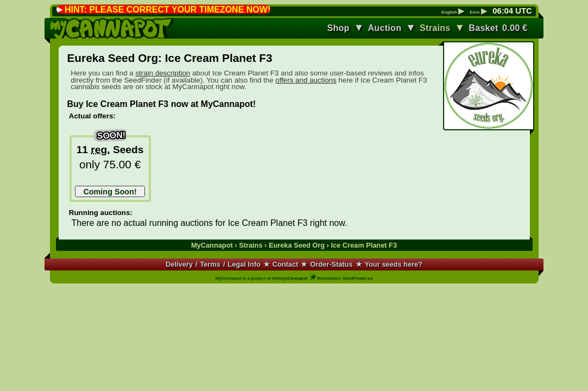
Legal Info (244, 264)
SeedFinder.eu (358, 278)
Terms (210, 264)
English (453, 12)
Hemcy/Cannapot (290, 278)
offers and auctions (306, 80)
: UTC (512, 11)
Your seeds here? (393, 264)
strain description (163, 73)
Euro (478, 12)
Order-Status (331, 264)
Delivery (179, 264)
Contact (286, 264)
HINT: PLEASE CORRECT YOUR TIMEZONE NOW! (167, 10)
